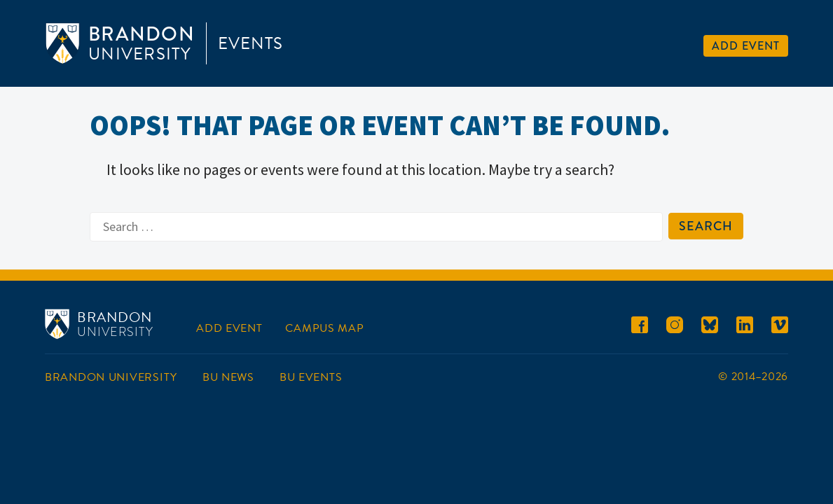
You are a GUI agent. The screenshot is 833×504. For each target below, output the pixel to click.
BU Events (311, 377)
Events (250, 43)
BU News (228, 377)
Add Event (746, 46)
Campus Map (324, 328)
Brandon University (111, 377)
